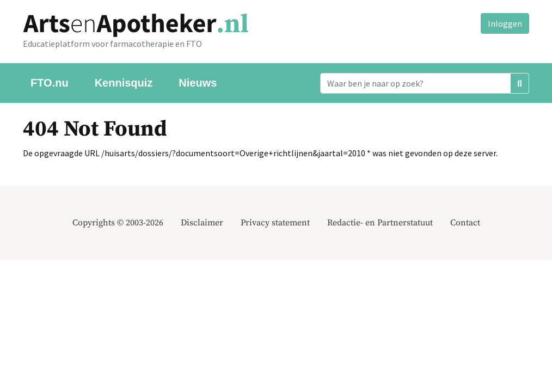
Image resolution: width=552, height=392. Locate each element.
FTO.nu (50, 83)
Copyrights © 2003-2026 (118, 223)
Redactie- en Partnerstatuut (380, 223)
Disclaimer (202, 223)
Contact (465, 223)
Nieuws (198, 83)
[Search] (415, 83)
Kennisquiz (124, 83)
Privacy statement (275, 223)
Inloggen (505, 23)
